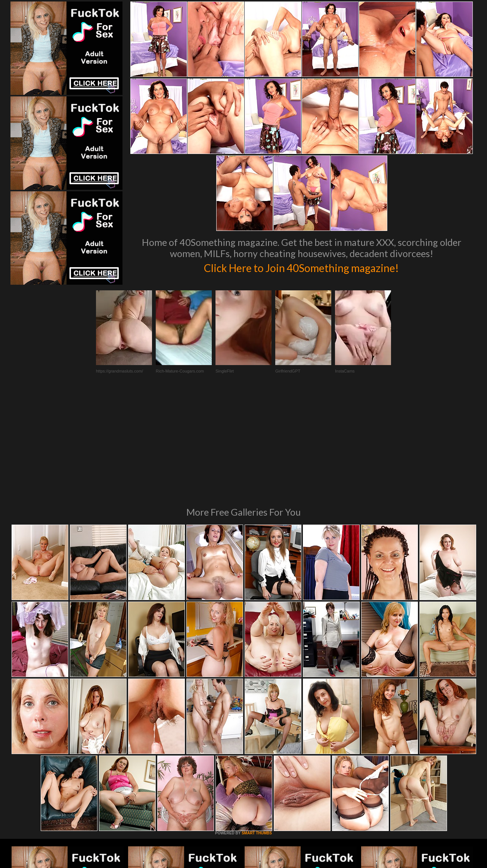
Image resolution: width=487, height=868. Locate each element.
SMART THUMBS (257, 731)
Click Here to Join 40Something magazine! (302, 267)
